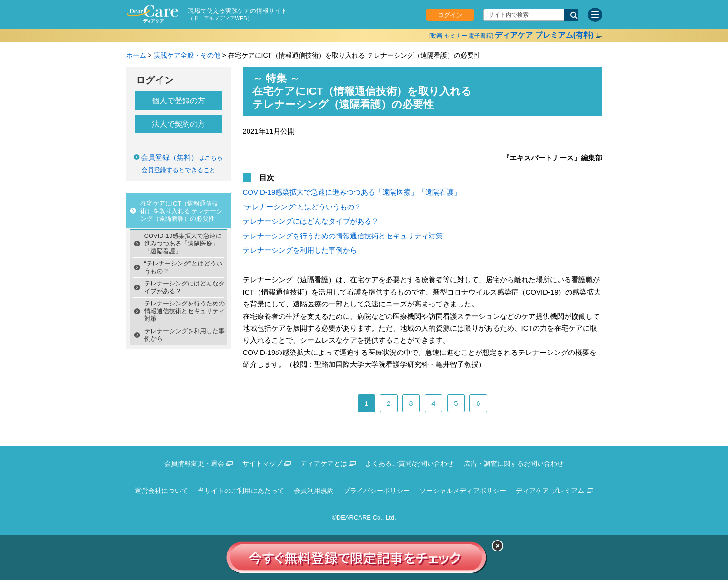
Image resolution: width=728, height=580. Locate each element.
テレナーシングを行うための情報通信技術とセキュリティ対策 (184, 311)
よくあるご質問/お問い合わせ (409, 463)
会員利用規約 (314, 491)
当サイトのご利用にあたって (241, 491)
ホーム (136, 55)
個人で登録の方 (179, 101)
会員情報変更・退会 (194, 463)
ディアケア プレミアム (550, 491)
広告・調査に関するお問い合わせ (514, 463)
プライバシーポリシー (377, 491)
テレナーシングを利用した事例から (184, 335)
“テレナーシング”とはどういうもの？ (184, 267)
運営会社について (161, 491)
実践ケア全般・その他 (187, 55)
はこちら (182, 158)
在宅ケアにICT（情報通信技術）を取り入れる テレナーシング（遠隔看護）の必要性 (182, 211)
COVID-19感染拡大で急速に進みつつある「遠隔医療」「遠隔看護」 (183, 243)
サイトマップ (262, 463)
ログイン (450, 15)
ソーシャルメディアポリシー (463, 491)
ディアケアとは (324, 463)
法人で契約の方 (179, 124)
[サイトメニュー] (595, 15)
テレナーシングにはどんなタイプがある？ (184, 287)
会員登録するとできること (179, 170)
